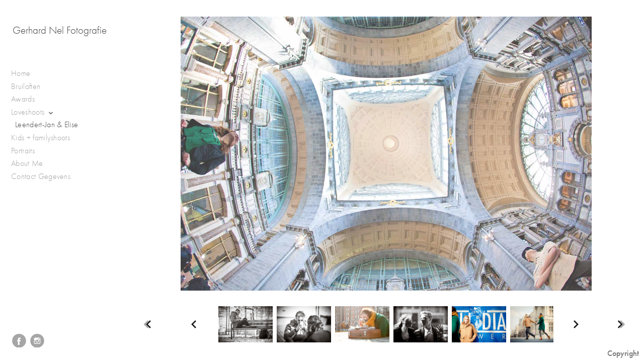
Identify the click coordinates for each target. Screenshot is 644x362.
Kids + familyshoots (46, 138)
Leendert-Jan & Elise (47, 125)
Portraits (28, 151)
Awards (28, 99)
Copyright (623, 353)
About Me (27, 163)
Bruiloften (31, 87)
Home (21, 73)
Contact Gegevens (41, 176)
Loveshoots (33, 112)
